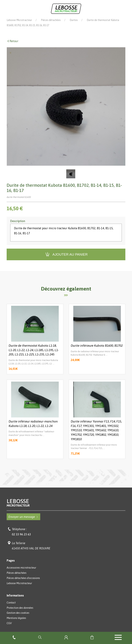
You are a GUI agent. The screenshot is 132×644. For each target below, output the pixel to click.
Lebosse (66, 503)
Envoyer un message (23, 517)
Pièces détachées (51, 20)
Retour (12, 41)
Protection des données (20, 608)
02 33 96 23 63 (21, 534)
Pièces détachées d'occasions (23, 578)
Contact (11, 603)
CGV (9, 623)
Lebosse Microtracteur (19, 20)
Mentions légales (16, 618)
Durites (74, 20)
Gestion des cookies (18, 613)
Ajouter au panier (66, 254)
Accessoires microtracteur (21, 568)
